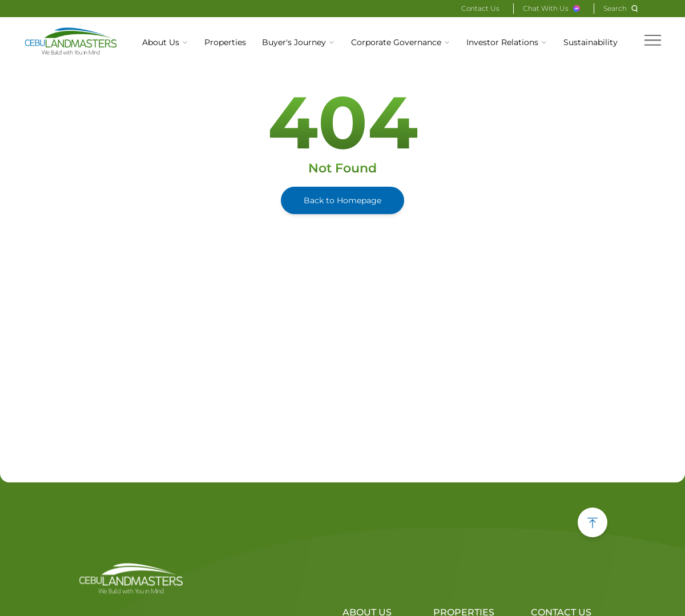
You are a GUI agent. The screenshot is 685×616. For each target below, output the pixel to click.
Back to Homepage (342, 200)
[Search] (622, 9)
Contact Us (480, 8)
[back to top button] (593, 522)
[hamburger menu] (653, 40)
